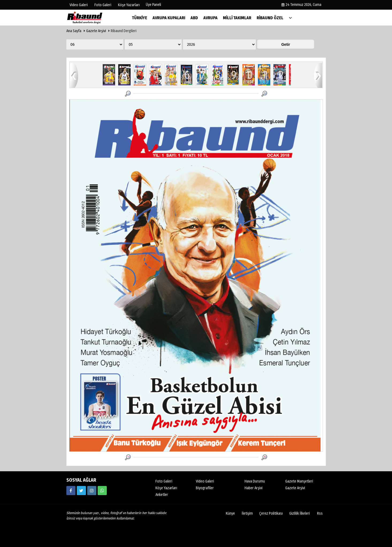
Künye (230, 513)
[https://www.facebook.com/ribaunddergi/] (71, 491)
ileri (318, 75)
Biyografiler (205, 488)
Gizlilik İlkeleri (300, 513)
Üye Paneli (153, 5)
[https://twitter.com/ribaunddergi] (81, 491)
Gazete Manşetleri (299, 481)
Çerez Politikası (271, 513)
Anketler (162, 495)
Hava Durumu (255, 481)
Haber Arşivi (254, 488)
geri (74, 75)
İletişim (247, 513)
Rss (320, 513)
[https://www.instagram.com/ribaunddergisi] (92, 491)
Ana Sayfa (74, 31)
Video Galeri (205, 481)
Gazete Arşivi (96, 31)
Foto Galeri (164, 481)
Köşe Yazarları (166, 488)
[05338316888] (102, 491)
